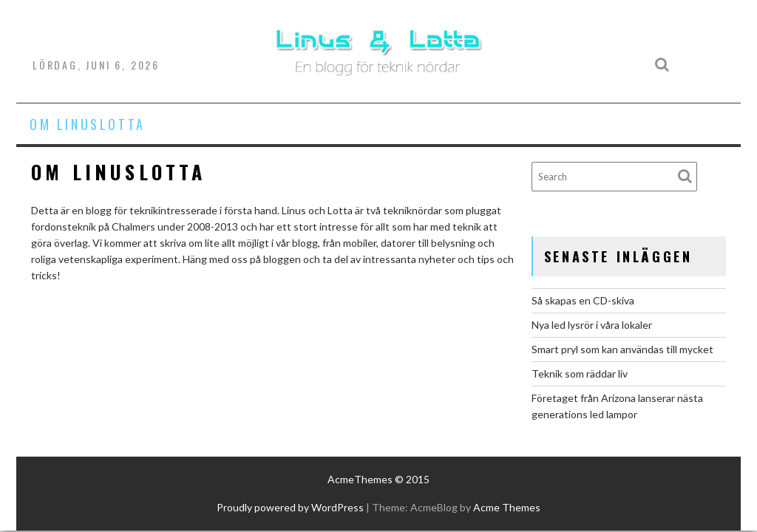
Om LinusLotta (88, 124)
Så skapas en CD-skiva (583, 300)
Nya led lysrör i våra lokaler (592, 325)
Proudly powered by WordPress (290, 507)
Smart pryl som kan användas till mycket (622, 349)
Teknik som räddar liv (580, 374)
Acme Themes (507, 507)
